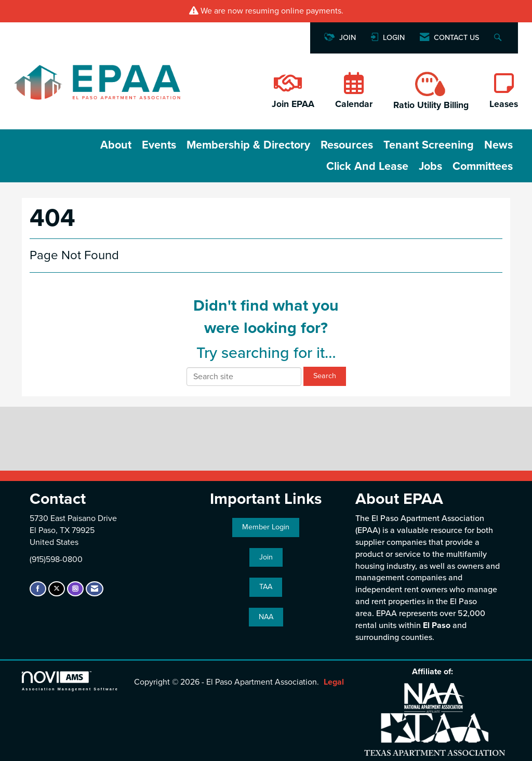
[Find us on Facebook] (38, 589)
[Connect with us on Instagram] (75, 589)
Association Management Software (70, 681)
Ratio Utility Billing (431, 105)
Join (266, 557)
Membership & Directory (248, 145)
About (116, 145)
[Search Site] (499, 38)
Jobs (430, 166)
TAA (266, 587)
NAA (266, 617)
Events (159, 145)
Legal (334, 682)
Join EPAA (293, 104)
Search (325, 376)
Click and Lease (367, 166)
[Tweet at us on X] (57, 589)
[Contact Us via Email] (95, 589)
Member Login (266, 527)
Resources (347, 145)
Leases (504, 104)
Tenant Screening (429, 145)
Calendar (354, 104)
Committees (483, 166)
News (498, 145)
